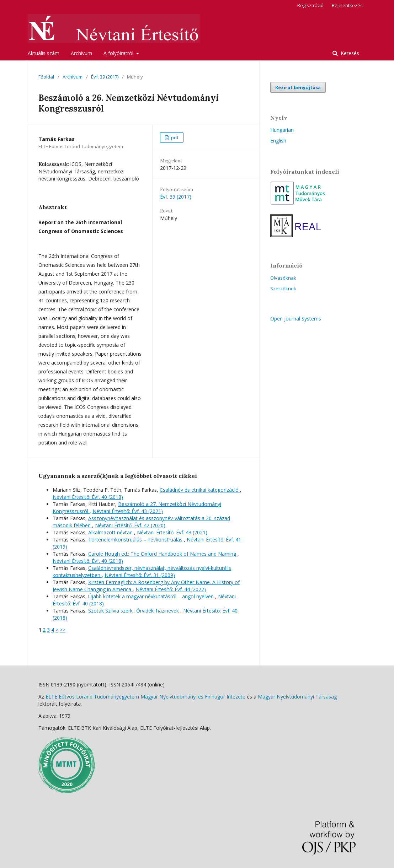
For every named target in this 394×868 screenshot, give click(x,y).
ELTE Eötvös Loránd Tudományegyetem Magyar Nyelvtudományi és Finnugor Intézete (145, 697)
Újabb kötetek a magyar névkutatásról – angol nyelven (152, 596)
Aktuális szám (44, 53)
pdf (174, 138)
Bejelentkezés (347, 5)
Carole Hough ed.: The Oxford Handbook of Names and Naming (163, 554)
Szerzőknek (283, 289)
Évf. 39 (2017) (105, 77)
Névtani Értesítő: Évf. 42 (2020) (130, 525)
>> (63, 630)
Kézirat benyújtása (298, 87)
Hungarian (282, 130)
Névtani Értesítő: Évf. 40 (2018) (88, 497)
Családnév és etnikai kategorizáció (200, 490)
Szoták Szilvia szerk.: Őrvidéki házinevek (134, 611)
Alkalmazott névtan (111, 532)
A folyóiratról (119, 53)
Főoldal (46, 77)
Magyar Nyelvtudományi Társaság (297, 697)
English (278, 141)
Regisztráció (310, 5)
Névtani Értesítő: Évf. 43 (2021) (128, 511)
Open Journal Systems (296, 319)
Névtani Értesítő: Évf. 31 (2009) (140, 575)
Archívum (81, 53)
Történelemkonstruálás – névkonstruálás (136, 540)
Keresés (349, 53)
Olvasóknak (283, 278)
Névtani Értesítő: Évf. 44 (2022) (171, 589)
